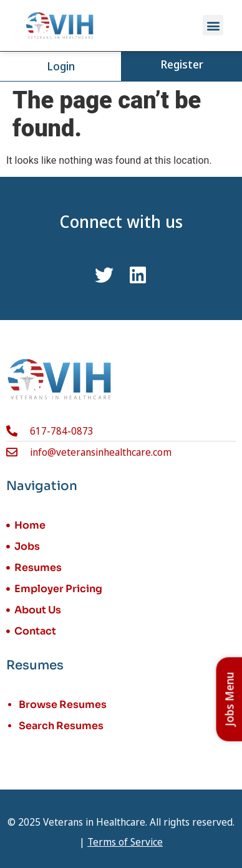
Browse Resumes (63, 705)
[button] (213, 25)
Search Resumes (61, 726)
